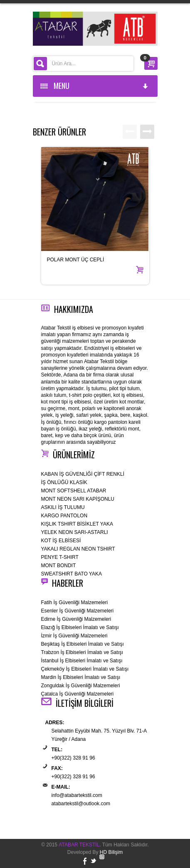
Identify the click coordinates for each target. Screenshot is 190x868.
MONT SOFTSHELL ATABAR (74, 491)
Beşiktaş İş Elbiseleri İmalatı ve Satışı (83, 644)
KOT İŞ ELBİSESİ (61, 541)
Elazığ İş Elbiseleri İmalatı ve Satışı (80, 627)
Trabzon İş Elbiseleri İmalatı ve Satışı (82, 652)
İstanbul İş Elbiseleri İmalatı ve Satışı (82, 661)
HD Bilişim (111, 852)
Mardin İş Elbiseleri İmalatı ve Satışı (81, 677)
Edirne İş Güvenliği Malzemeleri (76, 619)
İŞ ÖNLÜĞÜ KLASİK (64, 482)
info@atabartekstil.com (77, 795)
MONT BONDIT (59, 566)
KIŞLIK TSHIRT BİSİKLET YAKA (77, 524)
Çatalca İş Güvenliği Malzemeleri (78, 694)
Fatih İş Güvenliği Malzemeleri (75, 602)
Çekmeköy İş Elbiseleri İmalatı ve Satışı (85, 669)
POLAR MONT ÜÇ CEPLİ (76, 260)
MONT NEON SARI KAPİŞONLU (78, 499)
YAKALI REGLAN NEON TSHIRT (78, 549)
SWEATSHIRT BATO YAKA (72, 574)
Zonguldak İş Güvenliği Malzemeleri (81, 686)
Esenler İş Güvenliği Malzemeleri (78, 611)
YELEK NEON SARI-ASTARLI (75, 532)
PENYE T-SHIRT (60, 557)
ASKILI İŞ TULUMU (63, 507)
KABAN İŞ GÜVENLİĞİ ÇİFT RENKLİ (83, 474)
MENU (95, 86)
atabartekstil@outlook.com (81, 804)
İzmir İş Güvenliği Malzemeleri (74, 636)
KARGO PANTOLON (64, 516)
